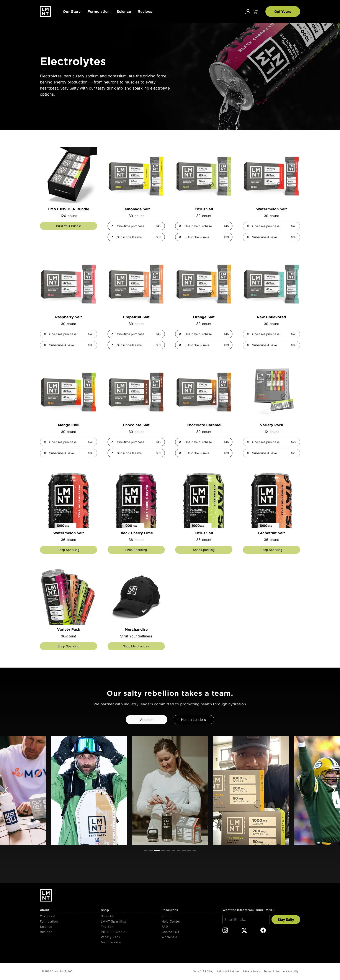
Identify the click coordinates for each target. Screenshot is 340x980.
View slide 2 (151, 850)
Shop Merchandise (136, 646)
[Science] (69, 927)
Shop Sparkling (69, 550)
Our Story (72, 11)
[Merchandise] (130, 942)
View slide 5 (168, 850)
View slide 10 (194, 850)
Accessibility (291, 971)
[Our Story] (69, 916)
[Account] (248, 11)
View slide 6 (173, 850)
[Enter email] (246, 920)
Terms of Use (272, 971)
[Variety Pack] (130, 937)
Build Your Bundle (69, 226)
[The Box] (130, 927)
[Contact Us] (191, 932)
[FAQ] (191, 927)
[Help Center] (191, 921)
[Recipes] (69, 932)
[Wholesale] (191, 937)
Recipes (145, 11)
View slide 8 (184, 850)
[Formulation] (69, 921)
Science (124, 11)
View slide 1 (146, 850)
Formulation (99, 11)
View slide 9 (189, 850)
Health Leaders (193, 720)
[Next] (333, 790)
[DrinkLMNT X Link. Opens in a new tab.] (244, 930)
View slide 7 (179, 850)
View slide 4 (163, 850)
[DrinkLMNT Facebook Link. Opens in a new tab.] (263, 930)
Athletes (147, 720)
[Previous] (7, 790)
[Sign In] (191, 916)
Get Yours (283, 11)
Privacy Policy (251, 971)
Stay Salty (286, 920)
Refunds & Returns (228, 971)
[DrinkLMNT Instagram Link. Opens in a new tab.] (225, 930)
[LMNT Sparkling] (130, 921)
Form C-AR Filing (203, 971)
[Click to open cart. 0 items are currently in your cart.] (255, 11)
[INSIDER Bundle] (130, 932)
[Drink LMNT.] (45, 11)
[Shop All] (130, 916)
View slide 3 (157, 850)
